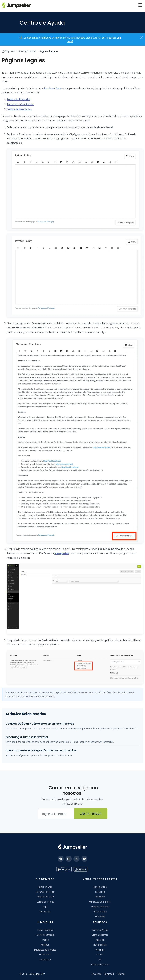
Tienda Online (100, 887)
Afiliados (45, 945)
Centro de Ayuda (100, 930)
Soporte (8, 51)
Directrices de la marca (45, 950)
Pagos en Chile (45, 887)
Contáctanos (45, 960)
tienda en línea (52, 88)
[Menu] (140, 5)
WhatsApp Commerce (100, 902)
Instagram (100, 897)
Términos (121, 974)
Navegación (62, 553)
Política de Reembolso (19, 109)
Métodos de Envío (45, 897)
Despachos (45, 912)
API (100, 960)
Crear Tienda (91, 813)
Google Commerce (100, 907)
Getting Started (27, 51)
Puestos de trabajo (45, 935)
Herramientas (100, 945)
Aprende (100, 940)
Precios (45, 940)
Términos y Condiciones (20, 104)
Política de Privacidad (19, 99)
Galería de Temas (45, 902)
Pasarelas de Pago (45, 892)
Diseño (100, 955)
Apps (45, 907)
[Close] (141, 38)
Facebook (100, 892)
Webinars (100, 950)
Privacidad (97, 974)
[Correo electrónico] (56, 814)
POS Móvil (100, 916)
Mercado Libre (100, 912)
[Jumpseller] (72, 847)
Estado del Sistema (100, 964)
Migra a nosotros (100, 935)
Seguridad (109, 974)
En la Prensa (45, 955)
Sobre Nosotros (45, 930)
